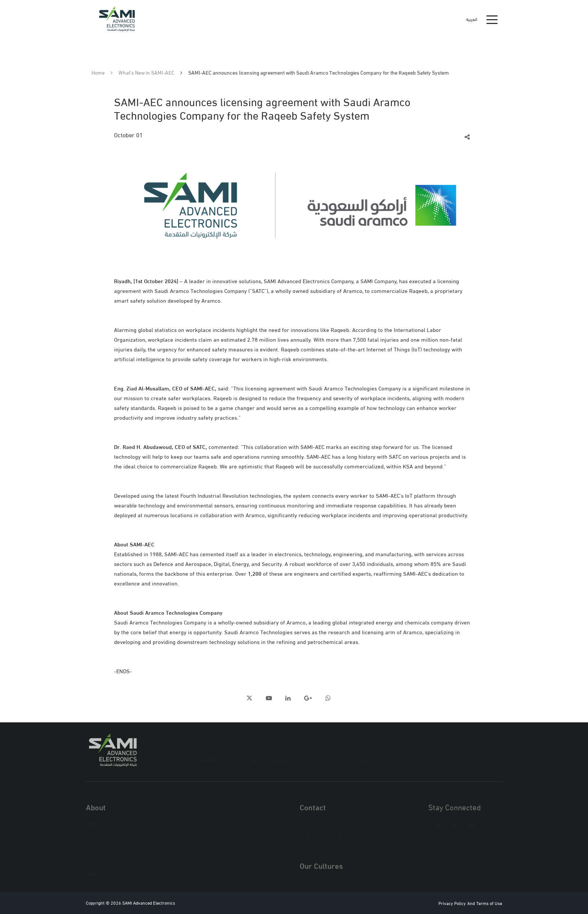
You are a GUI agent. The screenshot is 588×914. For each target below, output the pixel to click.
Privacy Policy (452, 903)
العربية (472, 19)
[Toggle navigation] (492, 19)
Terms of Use (489, 903)
